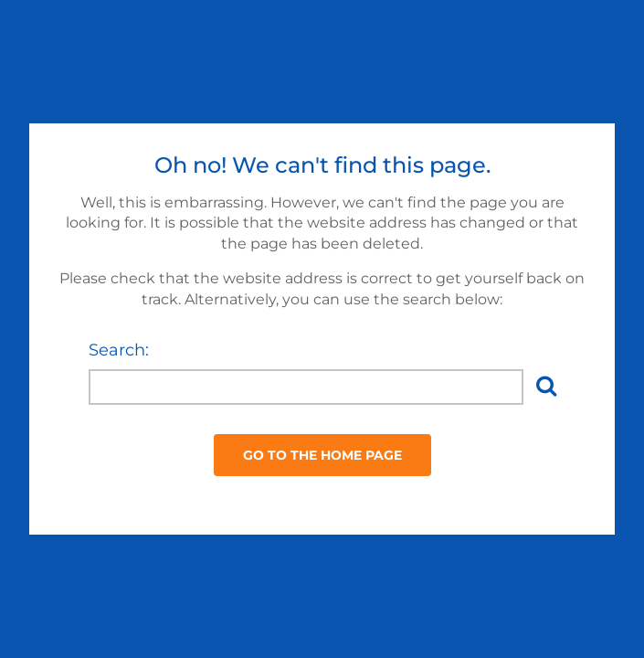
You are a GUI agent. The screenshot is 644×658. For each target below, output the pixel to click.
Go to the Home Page (322, 455)
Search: (119, 350)
